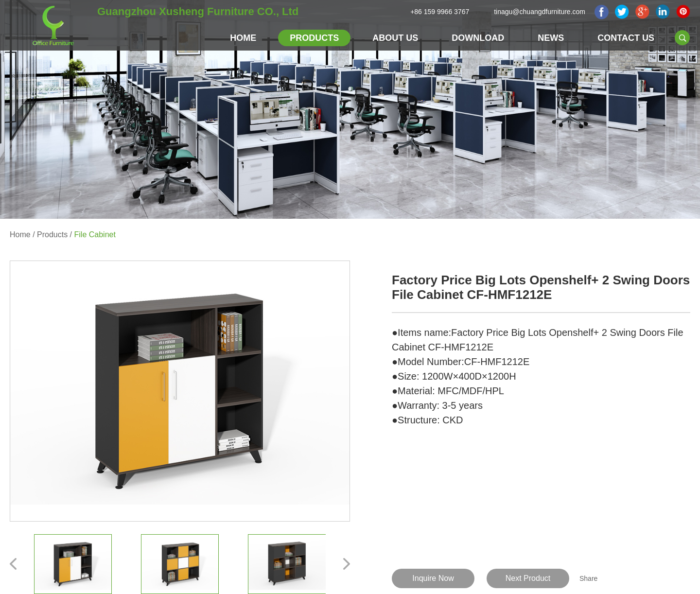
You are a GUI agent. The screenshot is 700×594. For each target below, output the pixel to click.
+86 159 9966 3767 (440, 12)
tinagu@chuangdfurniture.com (540, 12)
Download (478, 38)
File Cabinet (95, 235)
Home (243, 38)
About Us (395, 38)
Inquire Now (433, 578)
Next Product (528, 578)
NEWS (551, 38)
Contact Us (626, 38)
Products (314, 38)
